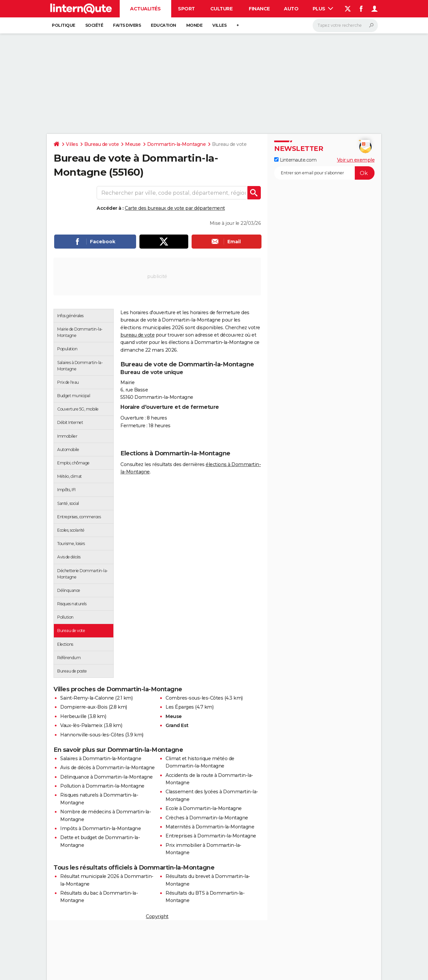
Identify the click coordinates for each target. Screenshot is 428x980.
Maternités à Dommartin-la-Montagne (210, 827)
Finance (259, 9)
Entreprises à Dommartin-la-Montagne (211, 836)
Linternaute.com (295, 160)
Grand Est (177, 725)
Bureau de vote (101, 144)
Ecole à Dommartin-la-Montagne (204, 808)
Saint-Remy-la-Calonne (87, 698)
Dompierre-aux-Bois (84, 707)
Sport (186, 9)
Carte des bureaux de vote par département (175, 208)
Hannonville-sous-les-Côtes (92, 735)
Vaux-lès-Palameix (81, 725)
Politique (64, 25)
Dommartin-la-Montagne (177, 144)
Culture (222, 9)
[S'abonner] (324, 173)
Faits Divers (127, 25)
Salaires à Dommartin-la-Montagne (101, 759)
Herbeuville (73, 716)
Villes (219, 25)
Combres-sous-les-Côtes (194, 698)
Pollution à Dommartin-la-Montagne (102, 786)
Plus (323, 9)
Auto (291, 9)
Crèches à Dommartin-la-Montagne (207, 818)
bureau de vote (137, 335)
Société (94, 25)
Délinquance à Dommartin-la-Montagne (106, 777)
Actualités (145, 9)
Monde (194, 25)
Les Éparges (180, 707)
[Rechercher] (345, 25)
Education (164, 25)
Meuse (133, 144)
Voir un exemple (356, 160)
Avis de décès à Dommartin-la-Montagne (108, 768)
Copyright (157, 916)
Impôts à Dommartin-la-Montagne (100, 828)
